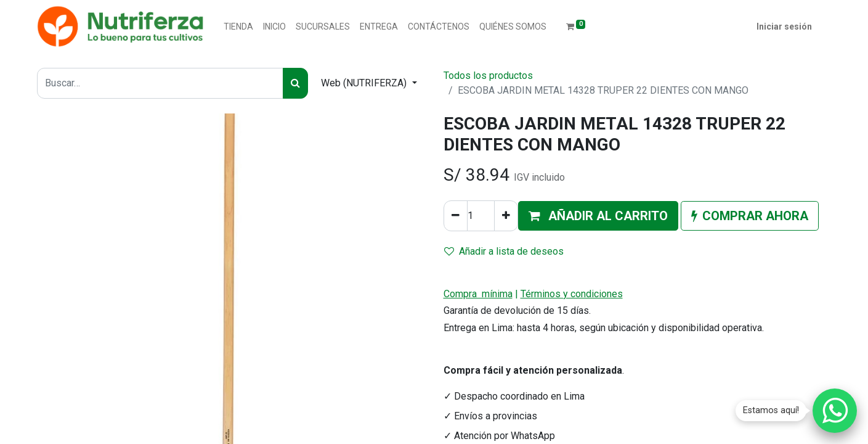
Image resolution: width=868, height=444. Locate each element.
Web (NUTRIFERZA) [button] (365, 83)
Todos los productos (488, 76)
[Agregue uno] (506, 216)
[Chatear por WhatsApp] (835, 411)
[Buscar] (295, 83)
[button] (598, 216)
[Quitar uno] (456, 216)
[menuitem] (238, 27)
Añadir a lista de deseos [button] (504, 251)
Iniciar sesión (784, 27)
